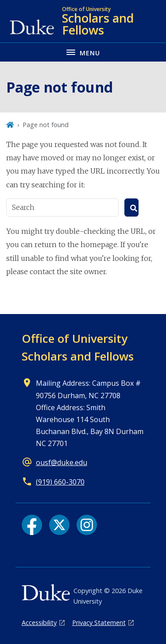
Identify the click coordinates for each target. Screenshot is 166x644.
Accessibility (39, 623)
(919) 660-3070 (60, 482)
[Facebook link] (32, 525)
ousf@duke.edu (62, 462)
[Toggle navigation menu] (83, 52)
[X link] (59, 525)
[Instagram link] (87, 525)
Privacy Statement (99, 623)
